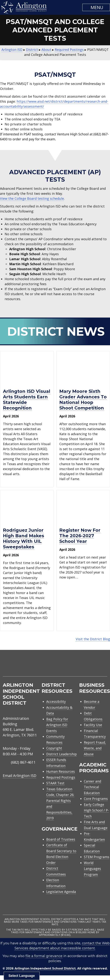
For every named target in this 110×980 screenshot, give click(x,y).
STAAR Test (55, 783)
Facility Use (93, 725)
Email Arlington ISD (20, 776)
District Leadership (62, 754)
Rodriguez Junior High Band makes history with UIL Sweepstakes (23, 538)
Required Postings (61, 777)
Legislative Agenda (61, 892)
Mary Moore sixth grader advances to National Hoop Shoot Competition (83, 400)
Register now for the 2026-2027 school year (80, 536)
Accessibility (56, 701)
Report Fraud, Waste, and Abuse (95, 748)
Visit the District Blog (93, 639)
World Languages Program (92, 869)
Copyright (54, 748)
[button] (96, 7)
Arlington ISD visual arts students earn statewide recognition (27, 400)
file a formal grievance (44, 956)
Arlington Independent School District (45, 968)
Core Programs (96, 799)
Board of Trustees (61, 839)
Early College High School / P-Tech (96, 810)
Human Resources (61, 771)
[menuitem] (76, 668)
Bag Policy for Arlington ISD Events (57, 725)
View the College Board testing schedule (32, 198)
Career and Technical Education (92, 787)
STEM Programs (97, 857)
